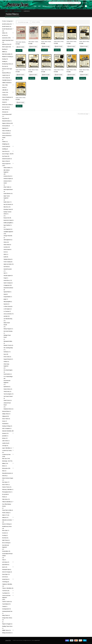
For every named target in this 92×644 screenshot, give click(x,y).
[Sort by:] (37, 22)
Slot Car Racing (6, 543)
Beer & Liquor (5, 47)
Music (3, 471)
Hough (5, 278)
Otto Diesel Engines (8, 370)
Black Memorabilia (6, 54)
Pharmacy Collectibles (7, 489)
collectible (4, 90)
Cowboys (4, 95)
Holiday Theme (5, 414)
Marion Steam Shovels (7, 324)
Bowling (4, 61)
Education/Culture (6, 121)
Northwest (6, 352)
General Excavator (6, 159)
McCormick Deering (8, 331)
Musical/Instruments (7, 473)
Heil (4, 273)
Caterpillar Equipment (8, 232)
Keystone (6, 304)
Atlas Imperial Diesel (8, 189)
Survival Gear (5, 579)
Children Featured (6, 83)
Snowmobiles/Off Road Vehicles (7, 555)
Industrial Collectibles (7, 431)
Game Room (5, 151)
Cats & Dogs (5, 78)
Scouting (4, 535)
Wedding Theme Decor (7, 626)
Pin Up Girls (5, 494)
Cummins (6, 247)
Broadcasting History (7, 64)
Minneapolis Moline (8, 341)
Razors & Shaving (6, 524)
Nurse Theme (5, 485)
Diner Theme (5, 109)
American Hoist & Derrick (7, 182)
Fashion (4, 142)
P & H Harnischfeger (8, 376)
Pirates (4, 497)
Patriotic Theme (6, 487)
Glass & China (5, 161)
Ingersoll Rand (7, 292)
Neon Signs (5, 482)
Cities (3, 85)
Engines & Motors (6, 123)
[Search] (79, 3)
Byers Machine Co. (8, 225)
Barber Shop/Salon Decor (8, 40)
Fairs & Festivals (6, 131)
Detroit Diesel (7, 249)
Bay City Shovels (7, 204)
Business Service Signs (7, 69)
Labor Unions (5, 441)
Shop (39, 6)
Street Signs (5, 574)
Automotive (5, 38)
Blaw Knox (6, 207)
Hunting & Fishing (6, 426)
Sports (4, 567)
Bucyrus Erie (6, 218)
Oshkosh (6, 362)
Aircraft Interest (6, 26)
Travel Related (5, 604)
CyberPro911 (37, 640)
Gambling (4, 149)
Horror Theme (5, 419)
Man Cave (4, 459)
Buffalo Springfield (8, 223)
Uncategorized (5, 609)
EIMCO (5, 254)
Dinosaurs (4, 112)
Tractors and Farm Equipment (6, 596)
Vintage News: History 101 (7, 619)
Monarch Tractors (8, 345)
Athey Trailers (7, 187)
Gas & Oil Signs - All (6, 154)
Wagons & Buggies (6, 624)
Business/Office (6, 73)
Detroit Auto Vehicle (7, 105)
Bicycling (4, 49)
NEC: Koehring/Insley (8, 348)
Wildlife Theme (5, 630)
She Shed (4, 538)
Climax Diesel (7, 245)
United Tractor (7, 400)
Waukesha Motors (8, 409)
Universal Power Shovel (7, 404)
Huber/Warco (7, 280)
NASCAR (4, 476)
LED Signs (4, 446)
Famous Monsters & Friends (7, 137)
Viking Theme (5, 615)
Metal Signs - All (6, 461)
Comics (4, 92)
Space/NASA (5, 565)
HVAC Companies (6, 428)
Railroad (4, 517)
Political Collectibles (6, 502)
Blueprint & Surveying (7, 57)
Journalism (4, 436)
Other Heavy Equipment (6, 365)
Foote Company (7, 262)
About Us (59, 6)
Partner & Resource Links (49, 6)
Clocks (4, 87)
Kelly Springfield (7, 302)
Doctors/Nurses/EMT (7, 114)
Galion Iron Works (8, 264)
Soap (3, 560)
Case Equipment (7, 229)
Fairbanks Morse (7, 259)
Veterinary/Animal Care (7, 611)
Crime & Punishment (7, 97)
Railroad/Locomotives (7, 520)
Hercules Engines (7, 275)
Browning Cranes (7, 209)
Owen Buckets (7, 374)
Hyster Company (7, 283)
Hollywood (4, 416)
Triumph (4, 606)
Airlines (4, 33)
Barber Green (7, 202)
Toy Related (5, 593)
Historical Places (6, 411)
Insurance (4, 433)
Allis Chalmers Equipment (7, 171)
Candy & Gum (5, 75)
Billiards (4, 52)
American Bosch (7, 176)
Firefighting (5, 144)
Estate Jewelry (5, 126)
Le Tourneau (6, 311)
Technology (5, 582)
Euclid (5, 257)
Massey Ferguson (8, 329)
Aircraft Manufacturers (7, 29)
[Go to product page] (21, 33)
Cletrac (5, 242)
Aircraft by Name (6, 24)
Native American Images (8, 478)
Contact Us (74, 6)
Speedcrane (6, 387)
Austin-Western (7, 193)
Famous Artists (6, 133)
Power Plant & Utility (7, 510)
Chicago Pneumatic (8, 236)
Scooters (4, 533)
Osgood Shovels (7, 359)
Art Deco (4, 35)
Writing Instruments (7, 633)
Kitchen (4, 438)
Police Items (5, 499)
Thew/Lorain (6, 391)
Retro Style (5, 530)
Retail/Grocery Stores (7, 526)
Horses (4, 421)
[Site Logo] (17, 5)
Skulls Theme (5, 540)
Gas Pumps (5, 156)
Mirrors (4, 466)
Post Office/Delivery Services (7, 505)
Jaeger (5, 299)
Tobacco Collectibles (7, 588)
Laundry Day (5, 443)
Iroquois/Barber (7, 297)
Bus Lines (4, 66)
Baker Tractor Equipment (7, 197)
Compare (81, 6)
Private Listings (6, 513)
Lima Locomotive (8, 314)
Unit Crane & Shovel (8, 396)
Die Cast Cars (5, 107)
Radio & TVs (5, 515)
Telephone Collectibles (7, 584)
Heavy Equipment (6, 164)
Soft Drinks (5, 562)
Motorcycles (5, 468)
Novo (5, 354)
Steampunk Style (6, 569)
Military (4, 463)
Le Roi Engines (7, 309)
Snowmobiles (5, 551)
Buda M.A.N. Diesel (8, 220)
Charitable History (6, 80)
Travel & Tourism (6, 602)
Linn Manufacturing (8, 319)
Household (5, 424)
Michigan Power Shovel (7, 336)
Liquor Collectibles (6, 448)
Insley (5, 294)
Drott (5, 252)
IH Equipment (7, 285)
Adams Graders (7, 168)
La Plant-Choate (7, 306)
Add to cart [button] (21, 47)
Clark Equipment (7, 240)
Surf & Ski (4, 577)
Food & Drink (5, 146)
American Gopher (7, 179)
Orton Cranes (7, 357)
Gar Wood (6, 267)
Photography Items (7, 492)
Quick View (19, 50)
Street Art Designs (6, 572)
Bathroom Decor (6, 44)
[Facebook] (86, 6)
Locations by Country (7, 450)
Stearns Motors (7, 389)
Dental (4, 102)
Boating (4, 59)
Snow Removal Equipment (7, 382)
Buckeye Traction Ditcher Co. (7, 213)
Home (35, 6)
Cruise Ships (5, 100)
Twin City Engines (7, 394)
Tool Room (5, 591)
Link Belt (5, 316)
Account (66, 6)
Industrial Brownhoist (8, 288)
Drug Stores (5, 118)
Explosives (4, 128)
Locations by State (6, 454)
